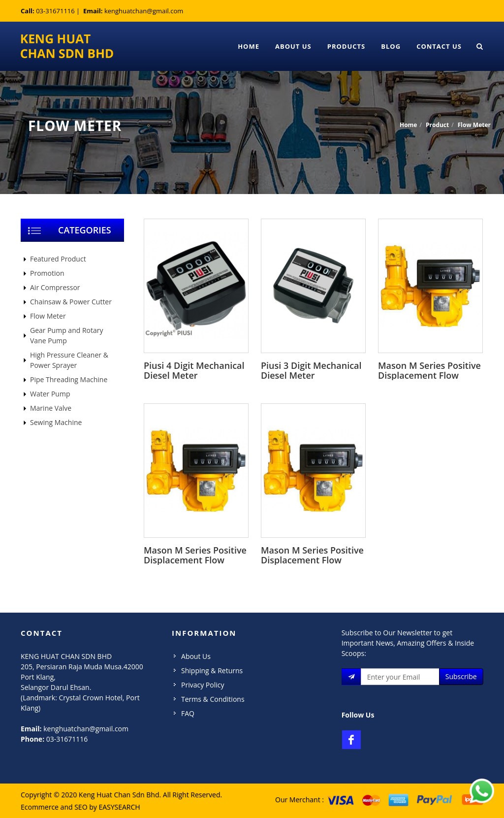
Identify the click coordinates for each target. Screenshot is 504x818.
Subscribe (461, 676)
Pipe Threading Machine (69, 379)
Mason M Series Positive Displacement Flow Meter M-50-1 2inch (312, 560)
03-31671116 (55, 11)
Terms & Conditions (213, 699)
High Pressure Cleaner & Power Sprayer (69, 360)
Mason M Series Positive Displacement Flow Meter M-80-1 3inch (195, 560)
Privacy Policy (203, 685)
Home (249, 46)
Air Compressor (55, 287)
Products (346, 46)
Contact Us (439, 46)
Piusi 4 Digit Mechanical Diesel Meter (194, 370)
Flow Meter (474, 125)
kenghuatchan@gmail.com (144, 11)
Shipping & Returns (212, 671)
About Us (293, 46)
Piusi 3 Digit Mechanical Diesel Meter (311, 370)
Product (437, 125)
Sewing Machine (56, 422)
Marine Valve (51, 408)
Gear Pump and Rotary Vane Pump (66, 335)
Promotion (47, 273)
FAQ (188, 713)
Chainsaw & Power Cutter (71, 302)
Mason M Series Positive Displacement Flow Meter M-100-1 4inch (429, 375)
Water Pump (50, 394)
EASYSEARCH (119, 807)
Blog (391, 46)
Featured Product (58, 259)
